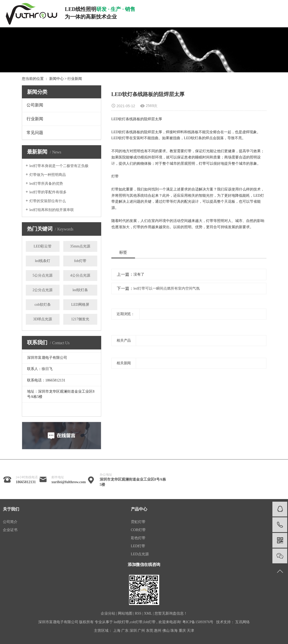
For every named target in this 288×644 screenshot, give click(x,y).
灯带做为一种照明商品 (48, 175)
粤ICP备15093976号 (198, 622)
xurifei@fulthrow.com (69, 482)
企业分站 (108, 613)
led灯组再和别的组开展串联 (52, 210)
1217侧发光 (80, 319)
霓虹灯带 (138, 522)
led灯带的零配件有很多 (48, 192)
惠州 (158, 631)
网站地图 (125, 613)
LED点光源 (140, 554)
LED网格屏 (80, 305)
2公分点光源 (43, 290)
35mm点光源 (80, 246)
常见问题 (35, 133)
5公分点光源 (43, 275)
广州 (141, 631)
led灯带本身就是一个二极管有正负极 (59, 166)
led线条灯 (43, 261)
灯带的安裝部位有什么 (48, 201)
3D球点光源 (43, 319)
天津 (190, 631)
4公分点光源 (80, 275)
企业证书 (10, 530)
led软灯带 (121, 622)
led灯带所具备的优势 (46, 184)
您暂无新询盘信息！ (171, 613)
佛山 (166, 631)
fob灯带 (80, 261)
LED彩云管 (43, 246)
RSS (138, 613)
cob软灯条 (43, 305)
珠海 (174, 631)
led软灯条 (80, 290)
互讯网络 (242, 622)
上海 (117, 631)
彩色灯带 (138, 538)
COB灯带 (138, 530)
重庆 (182, 631)
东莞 (150, 631)
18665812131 (26, 482)
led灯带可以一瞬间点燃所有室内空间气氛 (167, 288)
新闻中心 (56, 79)
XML (148, 613)
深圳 (133, 631)
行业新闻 (75, 79)
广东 (125, 631)
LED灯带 (138, 546)
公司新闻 (35, 105)
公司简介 (10, 522)
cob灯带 (136, 622)
